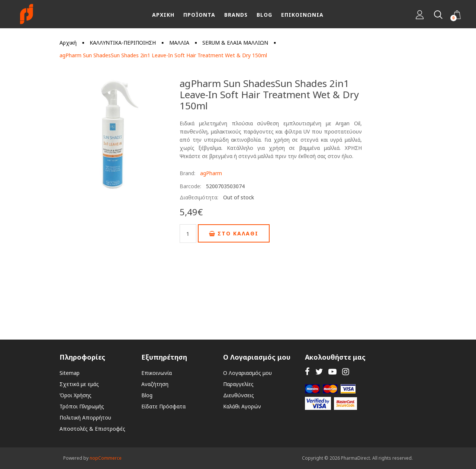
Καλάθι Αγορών (242, 406)
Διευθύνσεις (239, 395)
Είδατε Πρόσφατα (163, 406)
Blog (147, 395)
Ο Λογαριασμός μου (247, 373)
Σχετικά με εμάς (79, 384)
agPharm (211, 173)
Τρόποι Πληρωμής (82, 406)
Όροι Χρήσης (75, 395)
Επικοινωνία (157, 373)
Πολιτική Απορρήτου (85, 417)
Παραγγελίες (238, 384)
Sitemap (70, 373)
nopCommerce (106, 458)
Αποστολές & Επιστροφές (92, 429)
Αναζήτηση (155, 384)
